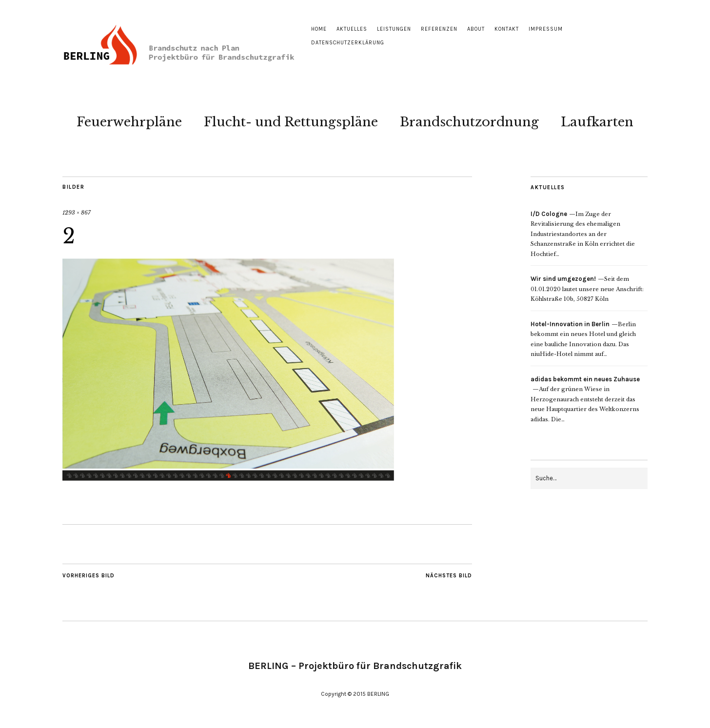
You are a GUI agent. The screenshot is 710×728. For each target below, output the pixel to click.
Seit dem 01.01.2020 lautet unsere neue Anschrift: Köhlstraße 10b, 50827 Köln (587, 289)
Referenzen (439, 29)
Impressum (546, 29)
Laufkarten (597, 122)
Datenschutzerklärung (348, 43)
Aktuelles (352, 29)
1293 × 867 (77, 213)
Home (319, 29)
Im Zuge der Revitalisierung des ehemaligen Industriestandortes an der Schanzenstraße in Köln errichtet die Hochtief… (583, 234)
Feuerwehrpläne (129, 122)
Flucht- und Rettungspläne (291, 122)
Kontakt (507, 29)
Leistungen (394, 29)
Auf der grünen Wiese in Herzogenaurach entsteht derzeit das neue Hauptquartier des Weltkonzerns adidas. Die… (585, 399)
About (476, 29)
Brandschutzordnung (469, 122)
